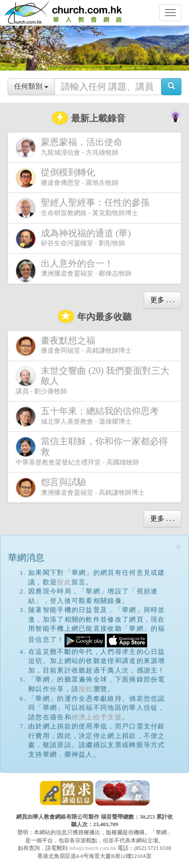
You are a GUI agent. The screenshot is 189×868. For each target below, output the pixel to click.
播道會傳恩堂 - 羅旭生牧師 (67, 178)
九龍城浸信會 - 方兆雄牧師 (71, 147)
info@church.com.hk (92, 848)
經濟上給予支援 (97, 717)
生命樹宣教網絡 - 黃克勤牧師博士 (85, 208)
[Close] (178, 547)
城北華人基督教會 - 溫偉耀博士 (89, 416)
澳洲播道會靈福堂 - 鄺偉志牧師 (74, 271)
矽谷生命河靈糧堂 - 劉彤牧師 (75, 239)
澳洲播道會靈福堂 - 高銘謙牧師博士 (80, 487)
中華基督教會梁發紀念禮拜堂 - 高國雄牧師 (92, 451)
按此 (64, 582)
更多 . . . (163, 300)
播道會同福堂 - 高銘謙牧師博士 (74, 346)
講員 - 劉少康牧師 (92, 380)
